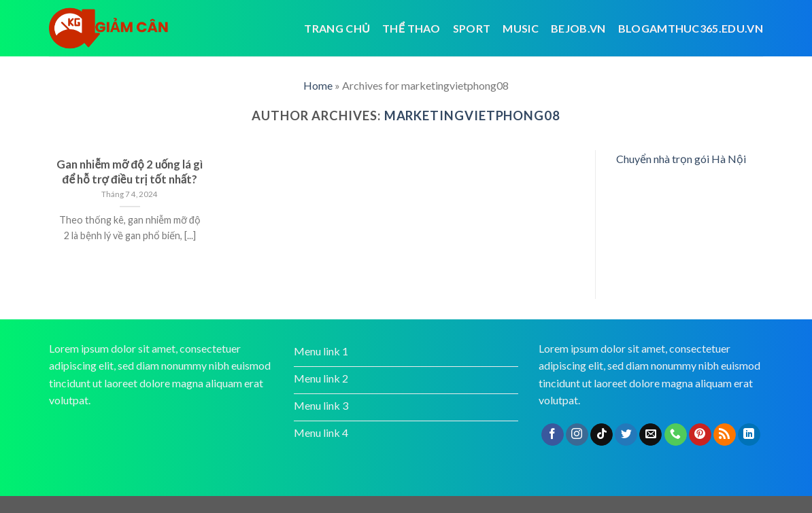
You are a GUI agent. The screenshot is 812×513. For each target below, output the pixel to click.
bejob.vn (578, 28)
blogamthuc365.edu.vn (691, 28)
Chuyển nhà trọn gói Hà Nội (681, 159)
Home (318, 85)
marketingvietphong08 (472, 116)
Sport (472, 28)
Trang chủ (337, 28)
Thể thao (411, 28)
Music (521, 28)
